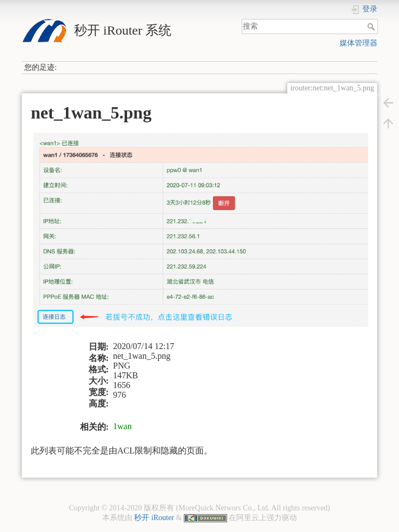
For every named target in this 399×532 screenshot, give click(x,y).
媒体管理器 (358, 43)
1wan (122, 426)
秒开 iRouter (154, 518)
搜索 (372, 27)
